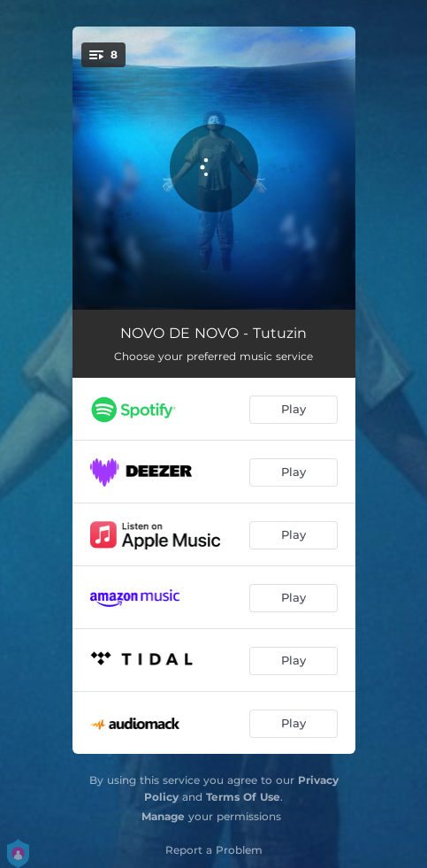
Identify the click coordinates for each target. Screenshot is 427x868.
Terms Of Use (243, 797)
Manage (163, 816)
